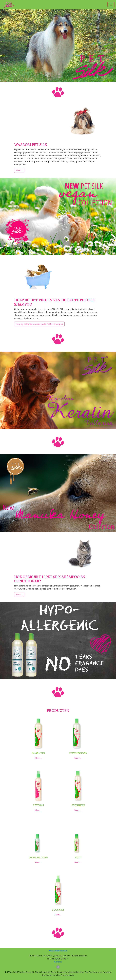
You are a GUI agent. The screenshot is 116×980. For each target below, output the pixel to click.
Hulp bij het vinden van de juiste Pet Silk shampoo (39, 324)
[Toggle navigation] (111, 5)
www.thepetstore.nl (58, 951)
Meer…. (19, 170)
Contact (58, 962)
